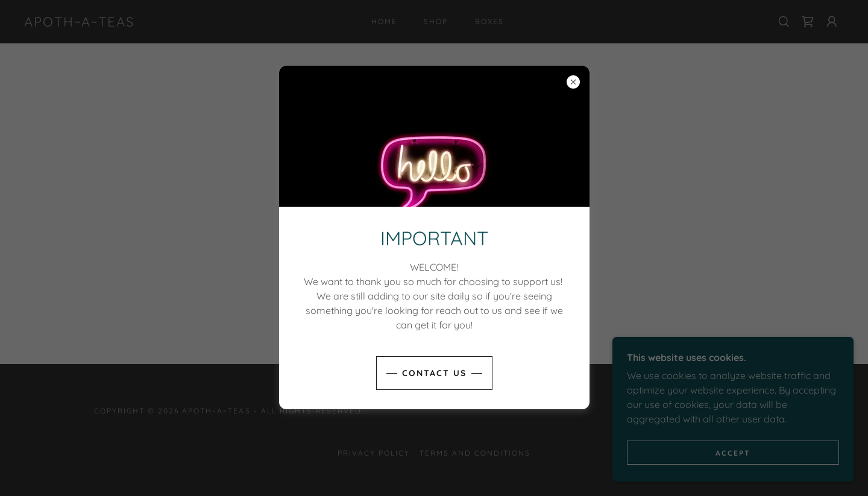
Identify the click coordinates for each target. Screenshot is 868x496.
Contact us (434, 373)
